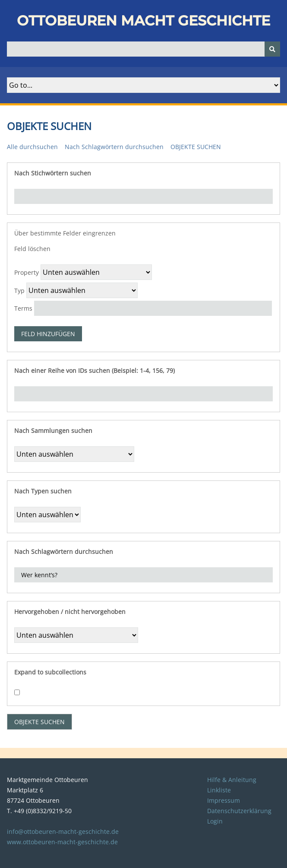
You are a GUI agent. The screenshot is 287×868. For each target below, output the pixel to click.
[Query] (143, 49)
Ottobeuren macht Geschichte (143, 21)
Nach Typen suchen (43, 491)
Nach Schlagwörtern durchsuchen (114, 147)
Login (215, 821)
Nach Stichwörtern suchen (53, 173)
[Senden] (272, 49)
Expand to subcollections (50, 672)
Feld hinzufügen (48, 334)
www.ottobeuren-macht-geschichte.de (62, 842)
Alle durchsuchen (32, 147)
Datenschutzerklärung (239, 811)
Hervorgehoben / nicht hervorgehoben (70, 612)
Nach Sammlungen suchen (53, 431)
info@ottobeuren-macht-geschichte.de (63, 831)
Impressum (224, 800)
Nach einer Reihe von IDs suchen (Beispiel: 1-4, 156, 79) (95, 370)
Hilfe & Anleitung (232, 780)
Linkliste (219, 790)
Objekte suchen (196, 147)
